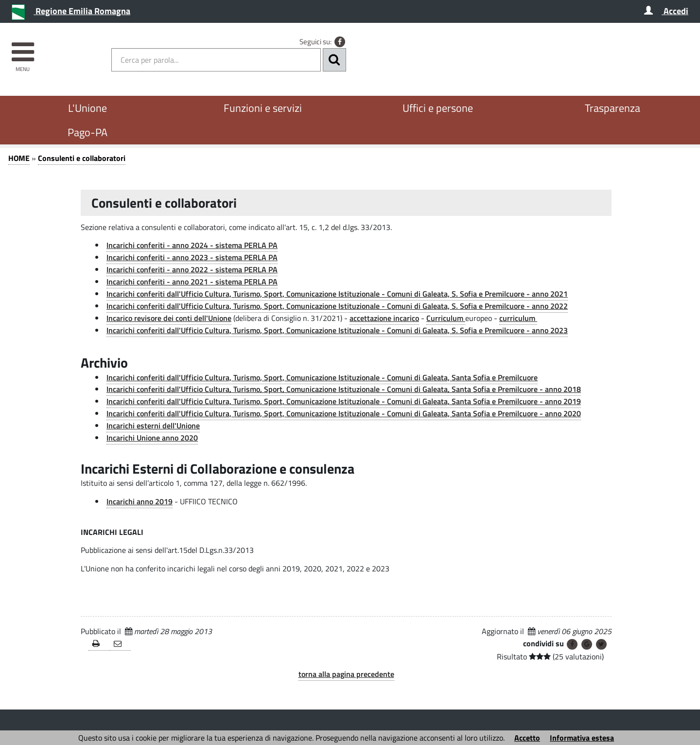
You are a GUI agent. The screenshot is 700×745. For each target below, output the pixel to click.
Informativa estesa (582, 738)
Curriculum (446, 318)
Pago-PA (87, 132)
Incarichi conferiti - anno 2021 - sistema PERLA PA (192, 282)
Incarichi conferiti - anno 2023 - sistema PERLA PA (192, 257)
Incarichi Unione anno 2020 (152, 438)
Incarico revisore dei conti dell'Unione (169, 318)
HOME (19, 158)
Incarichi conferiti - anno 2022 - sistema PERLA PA (192, 269)
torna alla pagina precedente (346, 674)
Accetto (527, 738)
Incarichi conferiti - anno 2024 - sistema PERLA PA (192, 245)
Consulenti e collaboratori (82, 158)
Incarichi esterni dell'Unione (153, 426)
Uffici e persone (438, 108)
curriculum (518, 318)
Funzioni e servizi (263, 108)
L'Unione (87, 108)
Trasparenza (612, 108)
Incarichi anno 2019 (140, 501)
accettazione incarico (384, 318)
